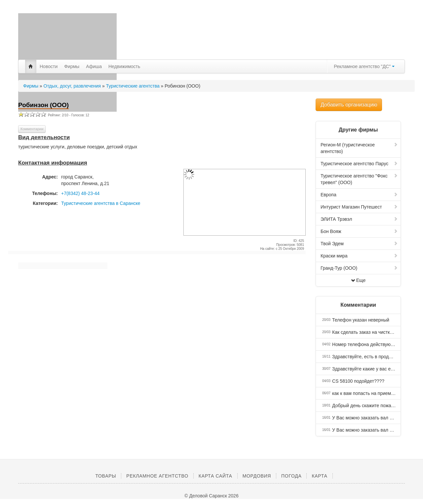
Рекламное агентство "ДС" (364, 66)
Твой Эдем (359, 244)
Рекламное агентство (157, 476)
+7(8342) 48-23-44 (80, 193)
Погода (291, 476)
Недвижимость (124, 66)
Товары (106, 476)
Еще (358, 280)
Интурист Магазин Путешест (359, 207)
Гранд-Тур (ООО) (359, 268)
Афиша (94, 66)
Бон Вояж (359, 231)
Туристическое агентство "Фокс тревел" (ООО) (359, 179)
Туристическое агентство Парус (359, 164)
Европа (359, 195)
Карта (319, 476)
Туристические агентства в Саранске (101, 203)
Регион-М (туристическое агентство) (359, 148)
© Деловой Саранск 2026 (211, 496)
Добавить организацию (349, 105)
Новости (49, 66)
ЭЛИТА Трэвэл (359, 219)
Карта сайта (215, 476)
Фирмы (72, 66)
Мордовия (257, 476)
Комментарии (32, 129)
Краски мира (359, 256)
